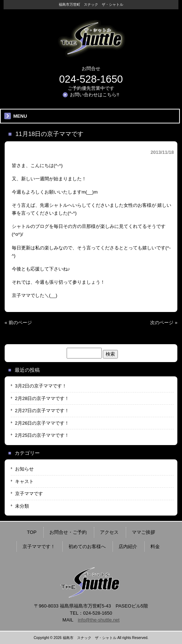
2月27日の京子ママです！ (42, 411)
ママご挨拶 (143, 532)
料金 (155, 547)
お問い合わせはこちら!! (94, 95)
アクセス (109, 532)
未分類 (22, 506)
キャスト (24, 481)
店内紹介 (128, 547)
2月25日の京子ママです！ (42, 435)
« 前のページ (18, 323)
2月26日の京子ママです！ (42, 423)
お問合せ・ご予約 (68, 532)
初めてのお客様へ (87, 547)
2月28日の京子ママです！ (42, 398)
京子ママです (29, 494)
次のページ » (164, 323)
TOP (32, 532)
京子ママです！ (39, 547)
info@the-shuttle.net (99, 620)
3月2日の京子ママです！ (41, 386)
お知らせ (24, 469)
